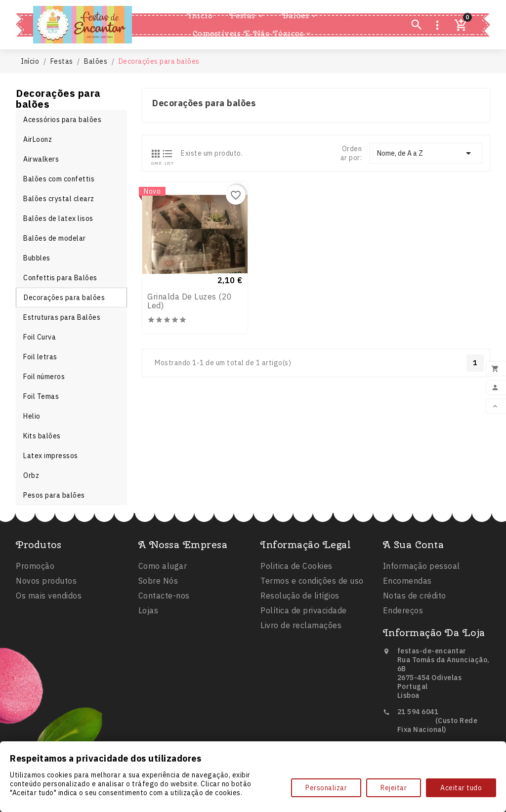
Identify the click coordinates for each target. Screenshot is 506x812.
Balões (300, 16)
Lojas (148, 662)
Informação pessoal (422, 618)
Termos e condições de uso (312, 641)
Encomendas (407, 633)
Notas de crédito (415, 647)
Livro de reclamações (301, 686)
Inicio (200, 16)
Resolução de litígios (300, 656)
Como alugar (163, 618)
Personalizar (326, 788)
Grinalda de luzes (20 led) (190, 305)
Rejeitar (394, 788)
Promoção (35, 609)
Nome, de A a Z (426, 153)
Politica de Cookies (296, 627)
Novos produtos (46, 624)
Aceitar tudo (461, 788)
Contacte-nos (164, 647)
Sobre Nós (158, 633)
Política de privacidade (304, 671)
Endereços (403, 662)
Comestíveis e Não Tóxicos (253, 34)
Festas (247, 16)
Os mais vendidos (49, 639)
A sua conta (414, 596)
